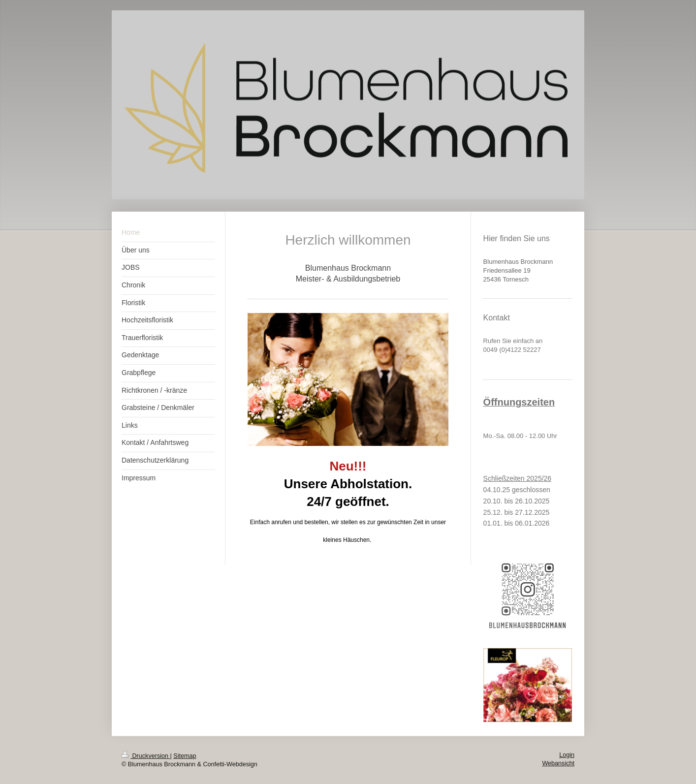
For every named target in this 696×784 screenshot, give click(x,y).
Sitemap (185, 756)
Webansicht (558, 763)
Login (567, 755)
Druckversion (146, 756)
